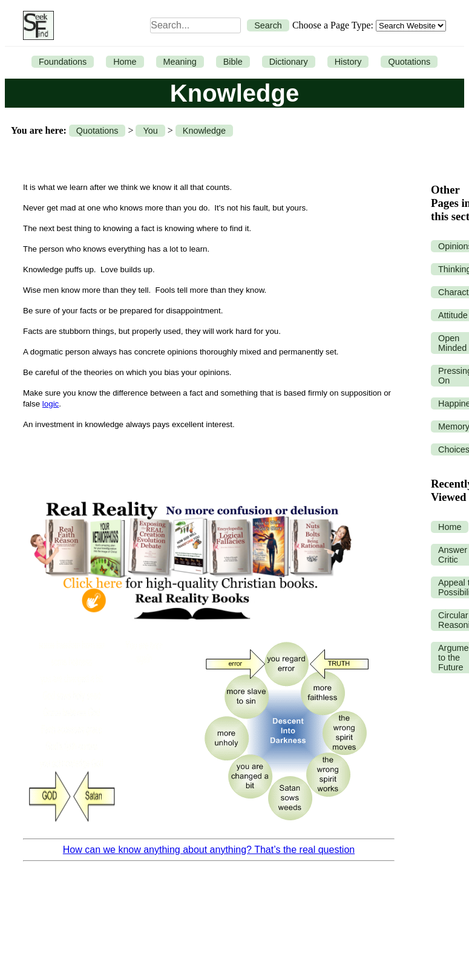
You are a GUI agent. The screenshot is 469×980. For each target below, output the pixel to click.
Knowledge (204, 131)
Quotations (409, 62)
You (150, 131)
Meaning (180, 62)
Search (268, 25)
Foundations (63, 62)
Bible (233, 62)
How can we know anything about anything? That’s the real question (209, 850)
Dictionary (289, 62)
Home (125, 62)
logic (51, 404)
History (348, 62)
